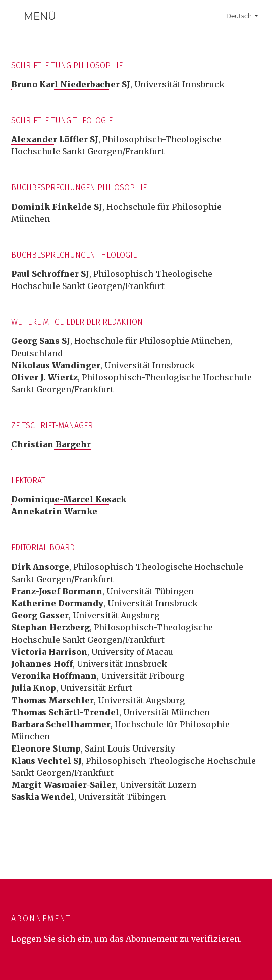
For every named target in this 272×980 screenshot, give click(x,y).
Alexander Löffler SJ (55, 139)
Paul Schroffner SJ (50, 274)
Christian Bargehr (51, 444)
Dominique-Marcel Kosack (69, 499)
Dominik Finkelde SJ (57, 207)
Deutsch (246, 15)
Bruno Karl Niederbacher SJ (71, 84)
